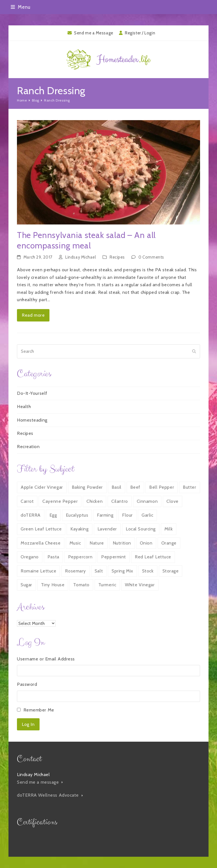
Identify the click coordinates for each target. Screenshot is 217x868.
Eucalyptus (77, 515)
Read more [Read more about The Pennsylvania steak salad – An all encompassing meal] (33, 315)
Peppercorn (80, 557)
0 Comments (151, 257)
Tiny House (53, 585)
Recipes (117, 257)
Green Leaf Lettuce (41, 529)
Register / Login (140, 33)
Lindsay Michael (81, 257)
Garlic (147, 515)
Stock (148, 571)
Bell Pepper (162, 487)
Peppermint (114, 557)
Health (24, 407)
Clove (172, 501)
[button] (20, 7)
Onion (146, 543)
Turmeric (107, 585)
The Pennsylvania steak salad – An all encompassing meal (86, 240)
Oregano (30, 557)
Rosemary (75, 571)
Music (75, 543)
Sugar (26, 585)
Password (27, 684)
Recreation (28, 447)
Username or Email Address (46, 659)
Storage (171, 571)
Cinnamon (147, 501)
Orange (169, 543)
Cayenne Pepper (60, 501)
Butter (189, 487)
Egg (53, 515)
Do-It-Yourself (32, 393)
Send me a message (40, 782)
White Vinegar (140, 585)
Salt (99, 571)
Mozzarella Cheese (41, 543)
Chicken (95, 501)
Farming (105, 515)
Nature (97, 543)
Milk (169, 529)
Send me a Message (94, 33)
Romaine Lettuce (38, 571)
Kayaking (79, 529)
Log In (28, 724)
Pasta (53, 557)
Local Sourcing (141, 529)
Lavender (107, 529)
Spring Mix (122, 571)
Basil (117, 487)
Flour (127, 515)
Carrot (27, 501)
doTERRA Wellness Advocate (50, 795)
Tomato (81, 585)
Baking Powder (87, 487)
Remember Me (39, 710)
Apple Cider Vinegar (42, 487)
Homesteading (32, 420)
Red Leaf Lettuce (153, 557)
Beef (135, 487)
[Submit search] (194, 351)
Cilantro (120, 501)
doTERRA (31, 515)
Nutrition (122, 543)
